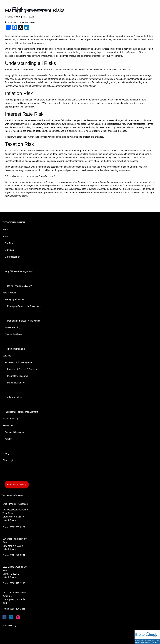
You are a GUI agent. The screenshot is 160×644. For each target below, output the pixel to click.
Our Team (10, 250)
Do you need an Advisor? (19, 286)
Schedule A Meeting (17, 485)
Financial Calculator (14, 432)
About (5, 237)
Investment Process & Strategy (22, 369)
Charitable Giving (13, 334)
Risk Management (28, 22)
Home (5, 230)
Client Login (8, 460)
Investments (13, 22)
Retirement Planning (15, 349)
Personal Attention (16, 383)
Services (7, 356)
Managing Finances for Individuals (24, 321)
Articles (8, 439)
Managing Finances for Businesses (24, 306)
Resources (8, 425)
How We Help (9, 293)
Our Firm (9, 243)
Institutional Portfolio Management (21, 412)
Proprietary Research (17, 376)
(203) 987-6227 (17, 527)
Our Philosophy (12, 257)
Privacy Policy (9, 626)
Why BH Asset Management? (19, 271)
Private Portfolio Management (19, 362)
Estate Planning (12, 327)
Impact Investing (10, 419)
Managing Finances (14, 299)
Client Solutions (15, 397)
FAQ (7, 454)
